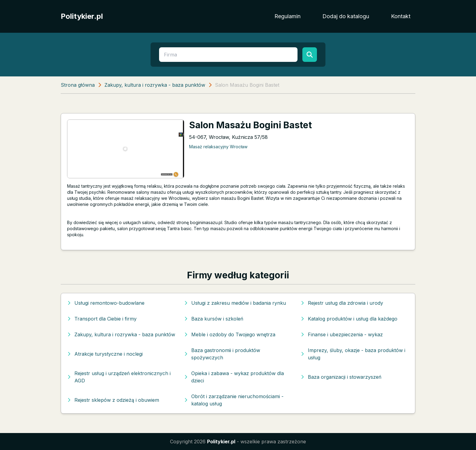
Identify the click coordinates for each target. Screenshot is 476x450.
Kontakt (401, 16)
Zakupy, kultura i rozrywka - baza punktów (155, 85)
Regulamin (287, 16)
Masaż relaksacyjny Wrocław (218, 147)
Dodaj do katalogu (346, 16)
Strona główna (78, 85)
